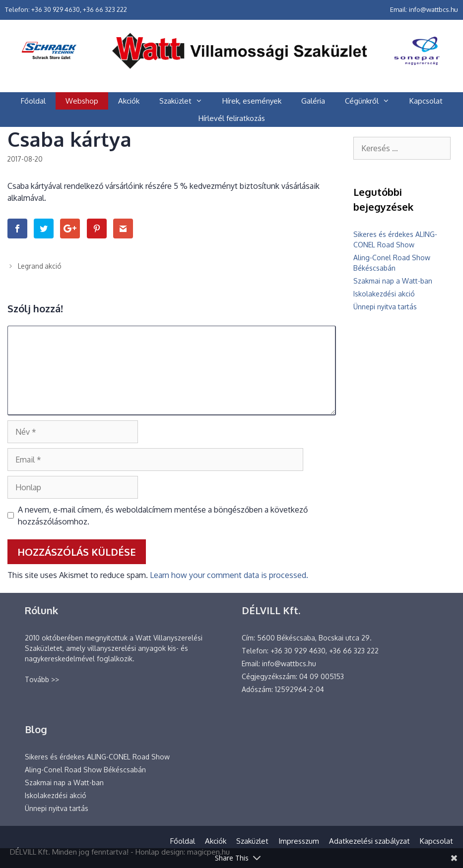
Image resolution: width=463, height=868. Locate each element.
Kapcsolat (426, 101)
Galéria (313, 101)
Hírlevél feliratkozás (232, 118)
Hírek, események (252, 101)
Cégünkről (372, 101)
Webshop (82, 101)
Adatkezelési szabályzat (369, 841)
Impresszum (299, 841)
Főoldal (33, 101)
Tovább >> (42, 679)
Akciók (129, 101)
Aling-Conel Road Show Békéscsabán (85, 770)
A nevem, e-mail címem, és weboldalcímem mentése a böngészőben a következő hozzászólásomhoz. (163, 516)
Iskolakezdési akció (384, 294)
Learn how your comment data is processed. (229, 575)
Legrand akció (40, 266)
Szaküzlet (186, 101)
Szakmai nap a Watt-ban (393, 281)
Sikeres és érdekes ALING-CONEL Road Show (97, 757)
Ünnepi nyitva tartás (385, 307)
